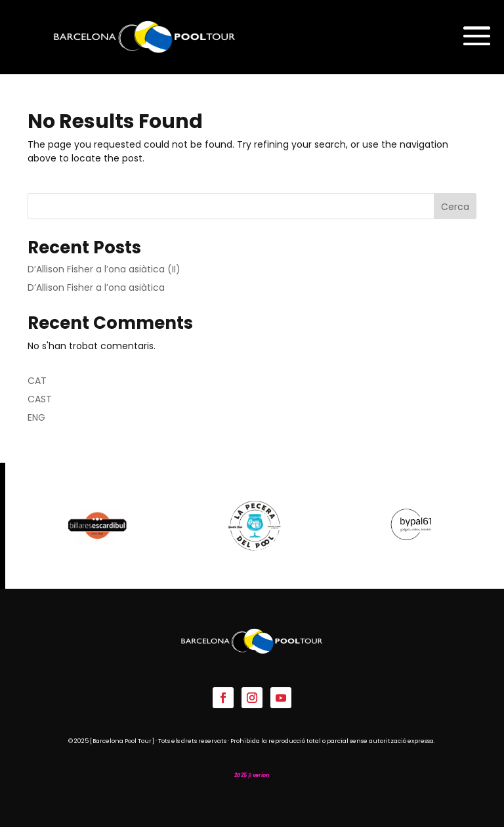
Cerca (455, 207)
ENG (36, 417)
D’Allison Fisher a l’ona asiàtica (96, 287)
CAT (37, 381)
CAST (40, 399)
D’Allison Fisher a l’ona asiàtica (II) (104, 269)
